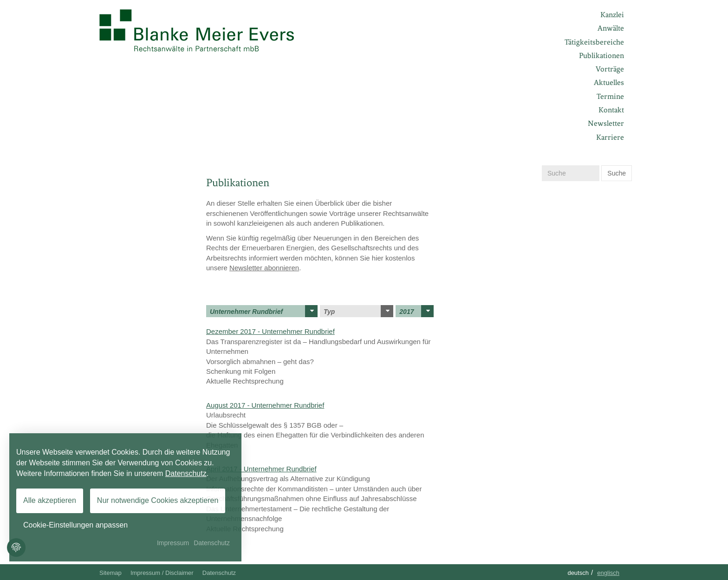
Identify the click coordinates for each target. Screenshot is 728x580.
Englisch (608, 573)
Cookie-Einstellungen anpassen (75, 525)
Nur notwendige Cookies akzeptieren (158, 500)
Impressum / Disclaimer (162, 573)
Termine (610, 96)
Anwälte (611, 28)
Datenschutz (219, 573)
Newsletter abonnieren (264, 268)
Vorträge (610, 69)
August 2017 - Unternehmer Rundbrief (265, 405)
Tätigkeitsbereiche (594, 42)
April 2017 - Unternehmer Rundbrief (261, 469)
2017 (416, 311)
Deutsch (578, 573)
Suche (617, 173)
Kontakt (611, 110)
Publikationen (601, 55)
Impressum (173, 543)
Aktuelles (609, 82)
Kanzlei (612, 15)
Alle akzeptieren (50, 500)
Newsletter (606, 123)
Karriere (610, 137)
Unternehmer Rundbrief (264, 311)
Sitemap (110, 573)
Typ (358, 311)
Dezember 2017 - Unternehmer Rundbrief (270, 331)
